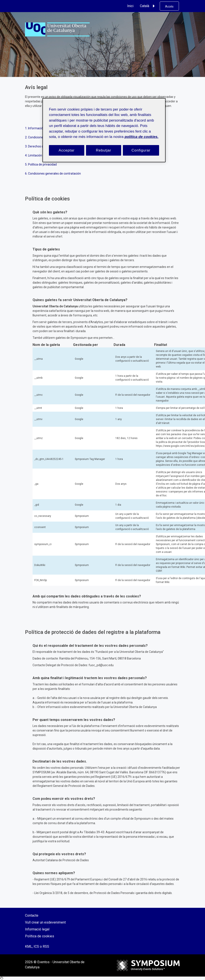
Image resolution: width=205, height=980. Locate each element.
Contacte (32, 915)
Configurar (141, 150)
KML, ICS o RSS (37, 946)
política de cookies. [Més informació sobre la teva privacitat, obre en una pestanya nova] (142, 137)
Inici (130, 6)
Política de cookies (40, 936)
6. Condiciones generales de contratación (53, 173)
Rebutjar (104, 150)
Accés (169, 6)
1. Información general (40, 128)
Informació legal (37, 929)
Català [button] (148, 6)
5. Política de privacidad (41, 164)
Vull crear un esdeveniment (45, 922)
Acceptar (67, 150)
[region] (104, 130)
